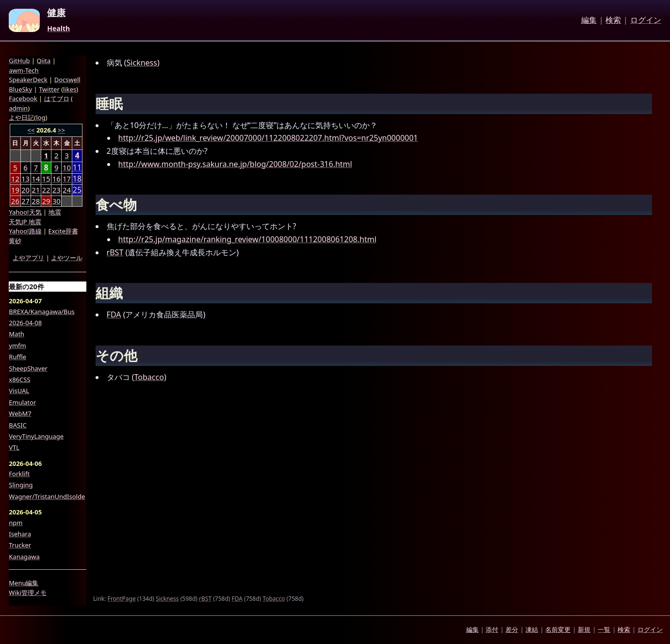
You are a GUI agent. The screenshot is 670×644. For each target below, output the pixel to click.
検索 (613, 20)
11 (77, 168)
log (41, 117)
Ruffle (17, 357)
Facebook (23, 99)
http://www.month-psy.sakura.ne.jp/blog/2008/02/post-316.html (235, 164)
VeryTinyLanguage (36, 436)
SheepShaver (28, 368)
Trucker (20, 545)
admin (18, 108)
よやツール (67, 258)
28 (36, 201)
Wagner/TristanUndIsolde (47, 496)
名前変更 (558, 629)
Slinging (21, 485)
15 (46, 179)
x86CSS (19, 380)
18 (77, 179)
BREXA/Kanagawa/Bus (42, 312)
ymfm (17, 346)
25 (77, 190)
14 (36, 179)
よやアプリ (28, 258)
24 (67, 190)
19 (15, 190)
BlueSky (20, 89)
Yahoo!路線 (25, 231)
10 (67, 167)
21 (36, 190)
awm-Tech (24, 70)
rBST (115, 252)
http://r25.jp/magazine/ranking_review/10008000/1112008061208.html (247, 239)
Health (58, 29)
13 (25, 179)
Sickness (142, 63)
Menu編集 (24, 583)
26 (15, 201)
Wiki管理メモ (28, 593)
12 (15, 179)
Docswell (67, 80)
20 (25, 190)
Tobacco (149, 377)
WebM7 (20, 413)
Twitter (49, 89)
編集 (589, 20)
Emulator (22, 402)
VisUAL (19, 391)
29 (46, 201)
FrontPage (122, 599)
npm (16, 523)
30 (57, 201)
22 (46, 190)
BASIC (18, 425)
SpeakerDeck (28, 80)
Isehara (20, 534)
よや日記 (21, 117)
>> (61, 130)
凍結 (532, 629)
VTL (14, 447)
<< (31, 130)
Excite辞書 (63, 231)
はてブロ (57, 99)
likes (70, 89)
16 (57, 179)
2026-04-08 (25, 323)
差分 (512, 629)
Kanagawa (24, 557)
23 (57, 190)
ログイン (646, 20)
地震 (55, 212)
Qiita (43, 61)
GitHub (19, 61)
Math (16, 334)
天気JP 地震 (25, 222)
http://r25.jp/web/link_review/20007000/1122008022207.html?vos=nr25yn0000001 (268, 138)
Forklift (19, 474)
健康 (56, 13)
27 (25, 201)
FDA (114, 314)
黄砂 (15, 241)
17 (67, 179)
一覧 (604, 629)
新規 (584, 629)
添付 (492, 629)
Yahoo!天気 (25, 212)
